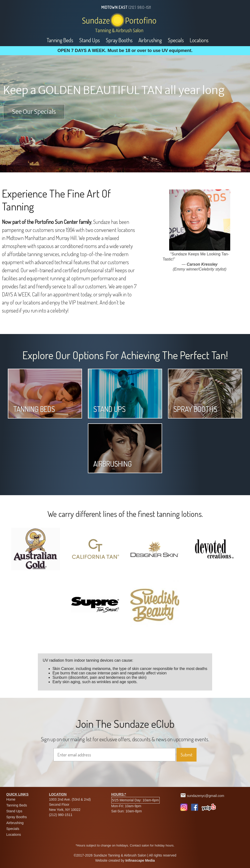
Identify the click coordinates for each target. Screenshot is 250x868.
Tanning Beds (60, 40)
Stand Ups (89, 40)
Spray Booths (119, 40)
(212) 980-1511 (140, 7)
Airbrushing (150, 40)
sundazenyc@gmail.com (206, 796)
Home (11, 799)
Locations (199, 40)
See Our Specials (34, 112)
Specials (176, 40)
